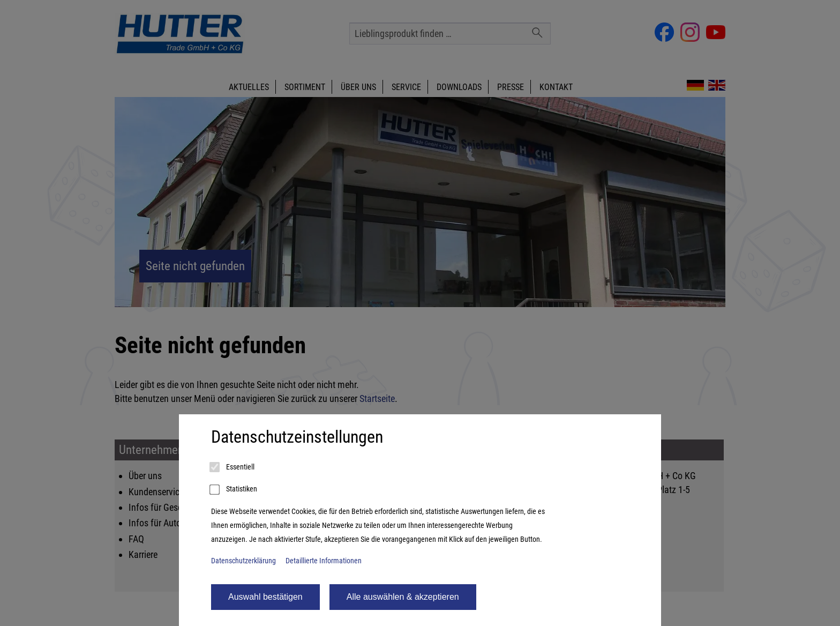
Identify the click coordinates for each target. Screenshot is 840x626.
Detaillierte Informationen (324, 561)
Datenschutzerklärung (243, 561)
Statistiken (234, 490)
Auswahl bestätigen (265, 597)
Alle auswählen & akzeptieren (403, 597)
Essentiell (233, 467)
